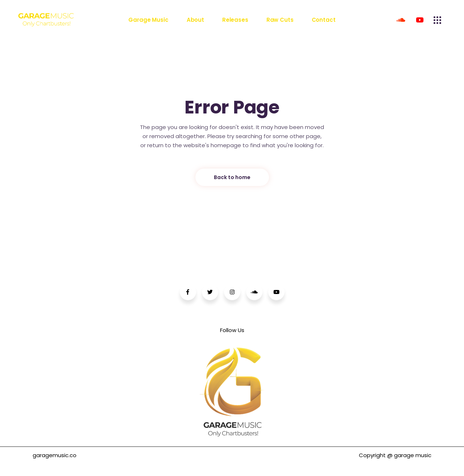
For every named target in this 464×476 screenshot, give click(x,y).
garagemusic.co (55, 455)
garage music (413, 455)
